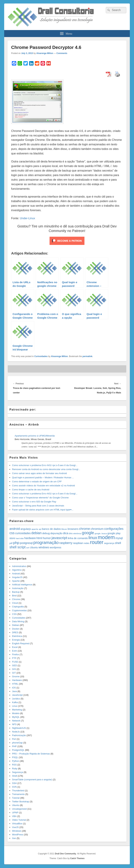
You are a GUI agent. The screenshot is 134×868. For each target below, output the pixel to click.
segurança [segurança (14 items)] (109, 543)
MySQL (16, 717)
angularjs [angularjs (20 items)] (26, 529)
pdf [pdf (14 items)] (11, 543)
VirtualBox (17, 824)
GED (14, 665)
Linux (15, 706)
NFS (14, 724)
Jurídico (16, 699)
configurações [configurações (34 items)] (114, 529)
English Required (21, 643)
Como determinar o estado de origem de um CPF (37, 482)
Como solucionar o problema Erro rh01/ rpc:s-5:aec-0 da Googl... (45, 465)
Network (16, 721)
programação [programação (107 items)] (46, 542)
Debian (16, 625)
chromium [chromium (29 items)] (97, 529)
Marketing (17, 710)
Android (16, 574)
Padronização (19, 735)
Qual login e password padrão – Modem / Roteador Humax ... (43, 477)
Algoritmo (17, 570)
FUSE (15, 662)
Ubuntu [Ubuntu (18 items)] (34, 547)
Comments (62, 53)
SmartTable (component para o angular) (32, 780)
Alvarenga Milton (45, 53)
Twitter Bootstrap (21, 802)
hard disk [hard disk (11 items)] (20, 538)
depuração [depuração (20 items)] (56, 533)
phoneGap (17, 743)
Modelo (16, 713)
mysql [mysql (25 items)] (119, 538)
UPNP (15, 813)
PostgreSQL (18, 750)
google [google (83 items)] (88, 533)
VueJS (15, 827)
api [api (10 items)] (40, 529)
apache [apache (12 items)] (35, 529)
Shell (15, 776)
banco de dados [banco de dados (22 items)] (51, 529)
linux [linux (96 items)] (93, 538)
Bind (14, 596)
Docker (16, 629)
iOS (14, 688)
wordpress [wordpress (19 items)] (55, 547)
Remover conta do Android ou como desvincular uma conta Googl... (46, 469)
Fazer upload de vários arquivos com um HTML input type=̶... (43, 510)
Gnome (16, 676)
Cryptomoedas (19, 610)
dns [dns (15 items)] (71, 533)
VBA (14, 816)
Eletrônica (17, 636)
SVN (14, 787)
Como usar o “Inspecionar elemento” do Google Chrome (40, 498)
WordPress (18, 835)
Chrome (16, 599)
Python (16, 761)
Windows (17, 831)
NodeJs (16, 732)
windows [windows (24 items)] (44, 547)
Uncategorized (19, 809)
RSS (14, 765)
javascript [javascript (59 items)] (59, 538)
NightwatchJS (19, 728)
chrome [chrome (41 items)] (85, 529)
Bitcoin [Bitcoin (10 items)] (64, 529)
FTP (14, 658)
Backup (16, 592)
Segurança (18, 772)
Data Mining (18, 621)
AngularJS (17, 577)
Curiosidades (41, 356)
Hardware (17, 680)
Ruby (15, 769)
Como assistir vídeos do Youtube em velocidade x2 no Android (43, 486)
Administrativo (19, 566)
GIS (14, 669)
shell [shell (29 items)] (118, 543)
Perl (14, 739)
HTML (15, 684)
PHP (14, 746)
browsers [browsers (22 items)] (73, 529)
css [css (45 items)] (12, 533)
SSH (14, 783)
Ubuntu (16, 805)
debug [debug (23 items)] (46, 533)
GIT (14, 673)
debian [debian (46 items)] (37, 533)
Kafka (15, 702)
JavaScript (17, 695)
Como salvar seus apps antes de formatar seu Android (39, 473)
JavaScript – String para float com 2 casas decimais (38, 506)
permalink (88, 356)
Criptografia (18, 607)
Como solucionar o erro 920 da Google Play (34, 502)
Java (14, 691)
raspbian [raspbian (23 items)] (78, 543)
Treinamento (18, 794)
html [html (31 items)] (39, 538)
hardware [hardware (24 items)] (30, 538)
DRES (15, 632)
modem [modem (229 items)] (106, 537)
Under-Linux (27, 218)
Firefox (16, 654)
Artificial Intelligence (22, 585)
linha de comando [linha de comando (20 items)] (78, 538)
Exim (15, 651)
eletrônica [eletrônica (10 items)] (77, 533)
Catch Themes (77, 858)
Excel (15, 647)
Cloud (15, 603)
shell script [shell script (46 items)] (17, 547)
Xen (14, 838)
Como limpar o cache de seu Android (31, 490)
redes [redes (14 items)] (87, 543)
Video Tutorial (19, 820)
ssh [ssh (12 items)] (28, 548)
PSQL (15, 757)
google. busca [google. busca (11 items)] (101, 533)
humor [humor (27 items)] (47, 538)
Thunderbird (18, 791)
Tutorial (16, 798)
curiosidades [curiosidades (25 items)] (23, 533)
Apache (16, 581)
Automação (18, 588)
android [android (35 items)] (15, 529)
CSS (14, 614)
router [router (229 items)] (97, 542)
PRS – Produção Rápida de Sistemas (31, 754)
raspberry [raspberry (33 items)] (66, 543)
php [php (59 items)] (16, 543)
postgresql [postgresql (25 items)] (26, 543)
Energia (16, 640)
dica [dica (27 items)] (66, 533)
